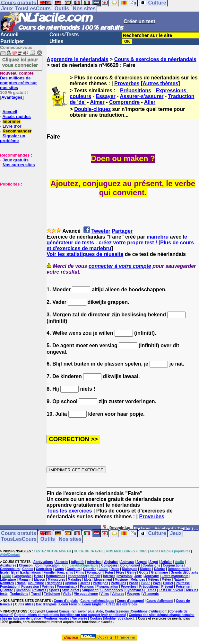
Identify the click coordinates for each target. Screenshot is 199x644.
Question (23, 590)
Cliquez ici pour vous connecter (20, 62)
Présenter (183, 587)
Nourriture (36, 583)
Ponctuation (9, 587)
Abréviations (43, 562)
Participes (100, 583)
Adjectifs (77, 562)
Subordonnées (111, 590)
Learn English (93, 604)
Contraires (44, 569)
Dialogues (130, 569)
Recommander (17, 131)
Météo (166, 580)
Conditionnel (130, 565)
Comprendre (124, 102)
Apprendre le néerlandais (77, 59)
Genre (132, 572)
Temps (151, 590)
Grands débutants (185, 572)
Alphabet (111, 562)
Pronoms (87, 587)
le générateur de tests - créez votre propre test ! (117, 240)
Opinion (71, 583)
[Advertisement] (19, 219)
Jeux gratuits (16, 160)
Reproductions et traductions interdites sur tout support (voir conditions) (70, 615)
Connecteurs (10, 569)
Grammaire (159, 572)
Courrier (89, 569)
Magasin (25, 580)
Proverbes (127, 83)
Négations (54, 583)
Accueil (9, 35)
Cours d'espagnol (130, 601)
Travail (36, 594)
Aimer (97, 102)
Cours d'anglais (66, 601)
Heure (39, 576)
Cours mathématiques (97, 601)
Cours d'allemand (160, 601)
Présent (167, 587)
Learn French (69, 604)
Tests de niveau (171, 590)
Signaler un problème (13, 138)
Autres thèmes (160, 83)
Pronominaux (67, 587)
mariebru (158, 237)
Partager (122, 231)
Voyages (133, 594)
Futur (109, 572)
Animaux (127, 562)
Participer (12, 41)
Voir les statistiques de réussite (85, 254)
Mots (88, 580)
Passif (133, 583)
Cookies (96, 618)
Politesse (183, 583)
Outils (62, 9)
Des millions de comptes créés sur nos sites (18, 80)
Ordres (85, 583)
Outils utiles (24, 604)
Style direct (71, 590)
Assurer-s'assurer (142, 96)
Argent (142, 562)
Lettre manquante (175, 576)
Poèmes (48, 587)
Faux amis (65, 572)
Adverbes (94, 562)
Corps (59, 569)
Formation (95, 572)
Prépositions (136, 91)
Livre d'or (12, 126)
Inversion (125, 576)
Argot (154, 562)
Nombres (7, 583)
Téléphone (52, 594)
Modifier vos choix (118, 618)
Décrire (160, 569)
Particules (118, 583)
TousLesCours (33, 9)
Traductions (19, 594)
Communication (48, 565)
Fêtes (120, 572)
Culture (157, 534)
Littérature (8, 580)
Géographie (22, 576)
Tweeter (101, 231)
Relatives (39, 590)
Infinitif (95, 576)
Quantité (7, 590)
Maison (39, 580)
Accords (62, 562)
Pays (157, 583)
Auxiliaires (8, 565)
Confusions (151, 565)
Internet (109, 576)
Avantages (12, 97)
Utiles (56, 41)
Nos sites (84, 9)
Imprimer (12, 121)
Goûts (144, 572)
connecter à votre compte (120, 266)
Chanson (26, 565)
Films (80, 572)
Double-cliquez (92, 109)
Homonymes (56, 576)
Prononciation (107, 587)
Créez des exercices (122, 604)
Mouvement (103, 580)
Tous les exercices (69, 511)
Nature (179, 580)
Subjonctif (90, 590)
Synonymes (134, 590)
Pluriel (168, 583)
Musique (121, 580)
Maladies (74, 580)
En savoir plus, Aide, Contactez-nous (101, 611)
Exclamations (30, 572)
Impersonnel (77, 576)
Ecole (4, 572)
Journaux (152, 576)
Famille (49, 572)
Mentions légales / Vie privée (65, 618)
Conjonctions (173, 565)
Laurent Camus (58, 611)
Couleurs (73, 569)
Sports (54, 590)
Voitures (118, 594)
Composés (109, 565)
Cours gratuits (18, 534)
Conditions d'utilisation (149, 611)
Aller (150, 102)
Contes (28, 569)
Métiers (153, 580)
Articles (166, 562)
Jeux (7, 9)
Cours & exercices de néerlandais (155, 59)
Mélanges (138, 580)
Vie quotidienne (86, 594)
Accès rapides (16, 117)
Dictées (146, 569)
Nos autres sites (19, 165)
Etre (14, 572)
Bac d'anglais (46, 604)
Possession (30, 587)
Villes (105, 594)
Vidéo (67, 594)
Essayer (105, 96)
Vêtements (151, 594)
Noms (21, 583)
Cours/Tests (64, 35)
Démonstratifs (179, 569)
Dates (115, 569)
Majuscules (56, 580)
